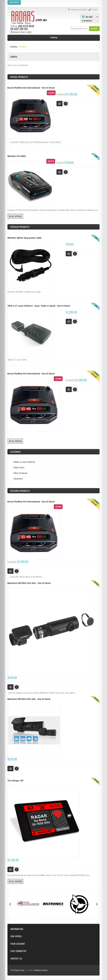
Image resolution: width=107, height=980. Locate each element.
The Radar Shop (18, 970)
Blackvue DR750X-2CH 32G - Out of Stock (29, 699)
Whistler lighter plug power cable (25, 238)
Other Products (20, 473)
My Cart (89, 17)
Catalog (13, 47)
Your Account (18, 944)
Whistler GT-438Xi (17, 156)
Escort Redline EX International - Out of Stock (31, 88)
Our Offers (16, 936)
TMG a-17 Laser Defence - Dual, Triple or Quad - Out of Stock (39, 306)
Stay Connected (18, 951)
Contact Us (16, 958)
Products (20, 491)
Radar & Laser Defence (24, 462)
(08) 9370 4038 (26, 26)
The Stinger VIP (15, 781)
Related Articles (41, 970)
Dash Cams (19, 467)
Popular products (20, 227)
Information (17, 929)
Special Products (19, 77)
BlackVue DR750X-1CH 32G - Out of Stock (29, 583)
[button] (94, 29)
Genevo (23, 47)
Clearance (18, 479)
